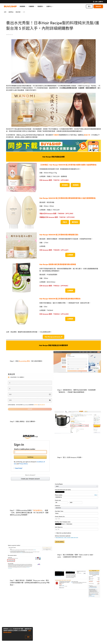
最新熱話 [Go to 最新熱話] (11, 12)
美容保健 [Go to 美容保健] (18, 12)
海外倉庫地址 (38, 510)
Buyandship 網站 (24, 361)
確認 (28, 637)
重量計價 (87, 135)
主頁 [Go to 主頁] (5, 12)
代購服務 (56, 135)
